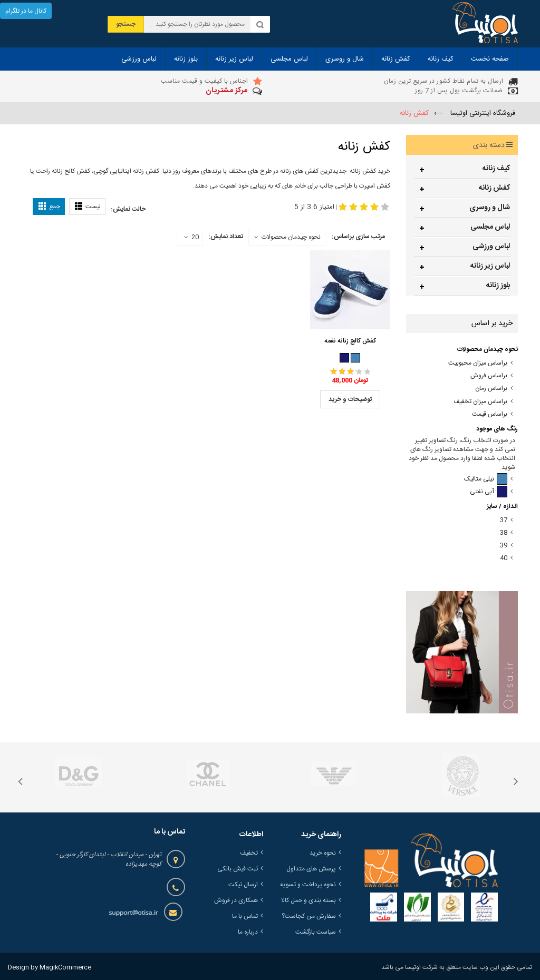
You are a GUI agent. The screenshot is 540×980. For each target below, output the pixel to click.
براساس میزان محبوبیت (478, 363)
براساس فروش (489, 376)
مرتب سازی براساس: (358, 237)
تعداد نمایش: (226, 237)
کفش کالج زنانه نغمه (350, 341)
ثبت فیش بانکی (238, 869)
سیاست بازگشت (316, 932)
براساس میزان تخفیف (480, 402)
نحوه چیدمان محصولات (291, 237)
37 (504, 520)
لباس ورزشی (491, 247)
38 (504, 533)
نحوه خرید (323, 853)
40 (504, 558)
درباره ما (248, 932)
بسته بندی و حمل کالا (308, 900)
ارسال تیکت (243, 885)
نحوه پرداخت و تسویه (308, 885)
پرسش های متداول (311, 869)
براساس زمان (491, 389)
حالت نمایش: (128, 209)
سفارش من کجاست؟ (309, 916)
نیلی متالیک (486, 479)
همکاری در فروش (236, 900)
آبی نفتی (489, 492)
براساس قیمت (490, 414)
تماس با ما (245, 916)
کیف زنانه (496, 169)
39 (504, 546)
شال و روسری (490, 208)
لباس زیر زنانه (490, 266)
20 (191, 238)
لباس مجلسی (490, 227)
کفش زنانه (494, 188)
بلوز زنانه (498, 286)
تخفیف (249, 853)
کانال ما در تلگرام (26, 11)
